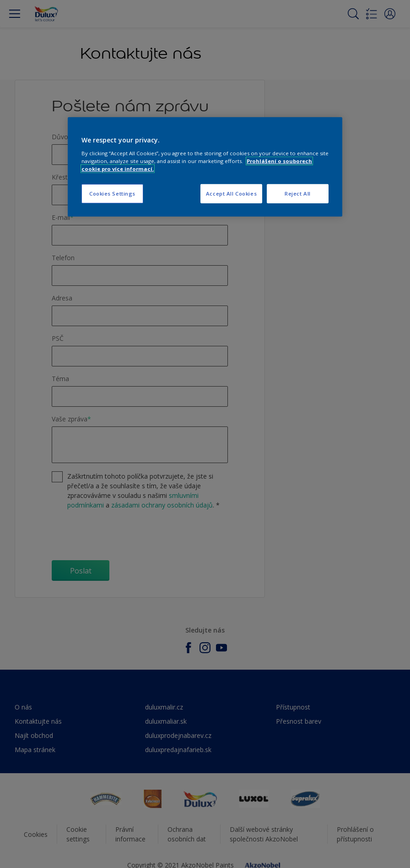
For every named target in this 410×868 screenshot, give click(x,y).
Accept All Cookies (231, 194)
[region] (205, 167)
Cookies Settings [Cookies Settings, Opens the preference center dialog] (112, 194)
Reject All (298, 194)
